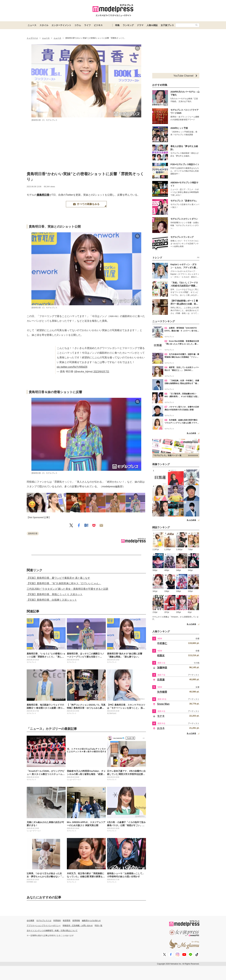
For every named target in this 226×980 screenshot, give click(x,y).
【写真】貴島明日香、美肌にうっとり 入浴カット (55, 594)
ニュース (32, 25)
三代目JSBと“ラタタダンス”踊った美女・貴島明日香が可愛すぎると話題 (67, 589)
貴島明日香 (43, 195)
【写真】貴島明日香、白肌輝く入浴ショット (52, 600)
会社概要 (30, 921)
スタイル (44, 25)
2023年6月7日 (101, 372)
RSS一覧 (99, 926)
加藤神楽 (162, 668)
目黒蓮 (161, 680)
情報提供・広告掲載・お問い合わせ (78, 926)
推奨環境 (67, 921)
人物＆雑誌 (152, 25)
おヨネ (161, 728)
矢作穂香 (162, 692)
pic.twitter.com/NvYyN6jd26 (72, 367)
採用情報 (76, 921)
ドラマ (140, 25)
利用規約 (57, 921)
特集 (117, 25)
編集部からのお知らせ (91, 921)
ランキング (128, 25)
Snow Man (163, 704)
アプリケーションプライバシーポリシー (44, 926)
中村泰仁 (162, 643)
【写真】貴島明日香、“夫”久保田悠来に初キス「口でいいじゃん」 (64, 583)
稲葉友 (161, 656)
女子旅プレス (167, 25)
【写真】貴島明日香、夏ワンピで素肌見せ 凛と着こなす (58, 578)
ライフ (87, 25)
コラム (78, 25)
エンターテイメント (61, 25)
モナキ (161, 716)
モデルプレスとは (44, 921)
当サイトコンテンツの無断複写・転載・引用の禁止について (52, 931)
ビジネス (98, 25)
